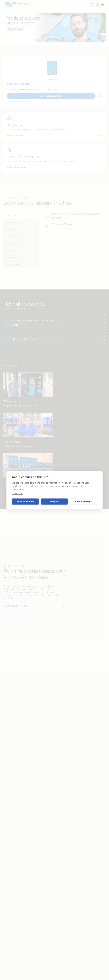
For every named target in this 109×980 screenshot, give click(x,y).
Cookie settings (83, 502)
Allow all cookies (25, 502)
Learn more (18, 493)
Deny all (54, 502)
